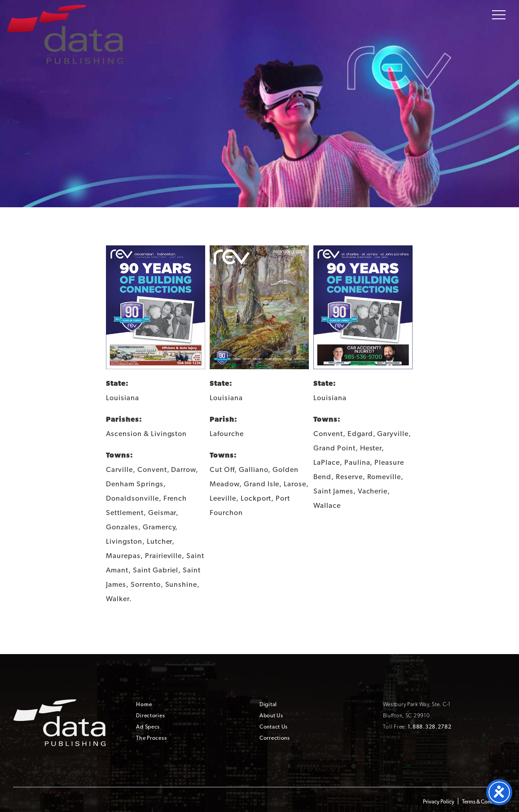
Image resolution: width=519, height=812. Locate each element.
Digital (268, 704)
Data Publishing (65, 33)
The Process (151, 738)
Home (144, 704)
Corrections (275, 738)
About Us (271, 716)
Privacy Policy (439, 802)
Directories (150, 716)
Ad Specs (148, 727)
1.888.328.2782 (429, 727)
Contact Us (274, 727)
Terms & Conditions (484, 802)
